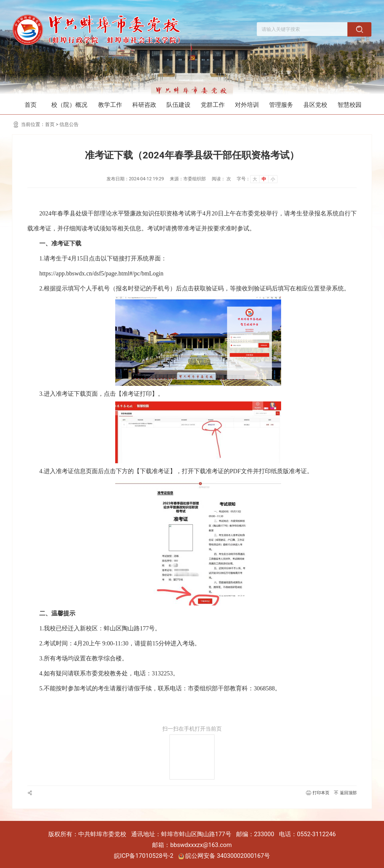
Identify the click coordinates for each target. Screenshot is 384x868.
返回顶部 (348, 793)
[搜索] (360, 31)
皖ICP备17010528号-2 (144, 856)
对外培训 (247, 105)
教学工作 (110, 105)
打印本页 (321, 793)
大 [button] (255, 179)
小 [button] (273, 179)
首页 (31, 105)
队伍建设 (178, 105)
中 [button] (264, 179)
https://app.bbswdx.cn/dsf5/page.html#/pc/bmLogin (101, 273)
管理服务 (281, 105)
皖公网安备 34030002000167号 (224, 856)
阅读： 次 (221, 179)
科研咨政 (144, 105)
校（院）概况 (69, 105)
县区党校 (315, 105)
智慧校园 (349, 105)
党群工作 (213, 105)
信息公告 (69, 124)
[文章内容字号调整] (257, 179)
